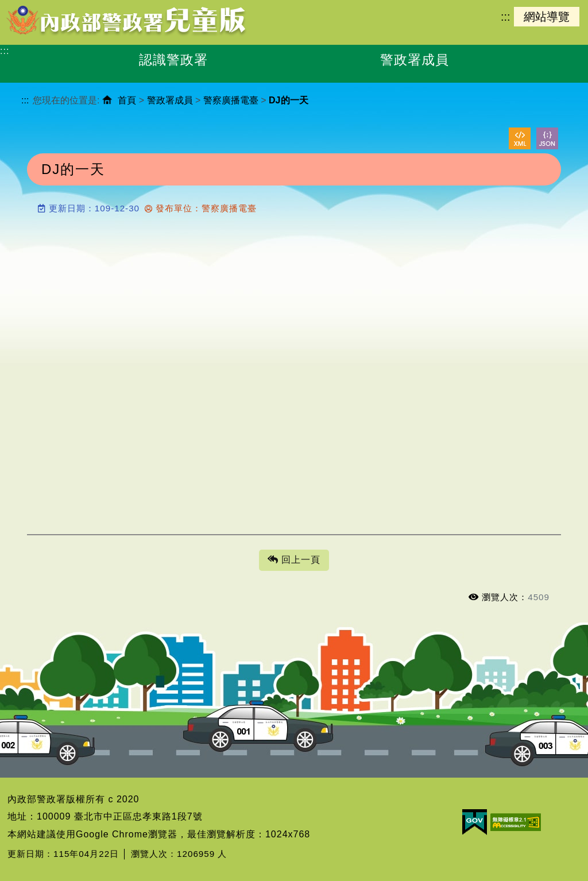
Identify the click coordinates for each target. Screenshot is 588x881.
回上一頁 (294, 560)
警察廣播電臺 (231, 100)
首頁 (127, 100)
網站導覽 (547, 17)
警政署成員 (170, 100)
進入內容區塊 (29, 6)
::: (505, 17)
